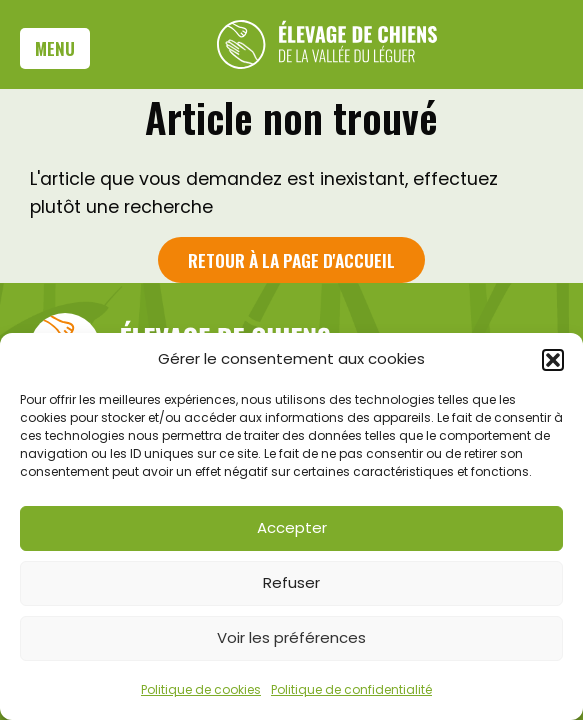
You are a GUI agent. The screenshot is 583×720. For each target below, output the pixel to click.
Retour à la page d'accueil (291, 260)
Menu (55, 48)
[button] (553, 360)
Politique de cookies (201, 689)
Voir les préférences (291, 637)
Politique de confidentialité (351, 689)
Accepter (292, 527)
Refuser (291, 582)
